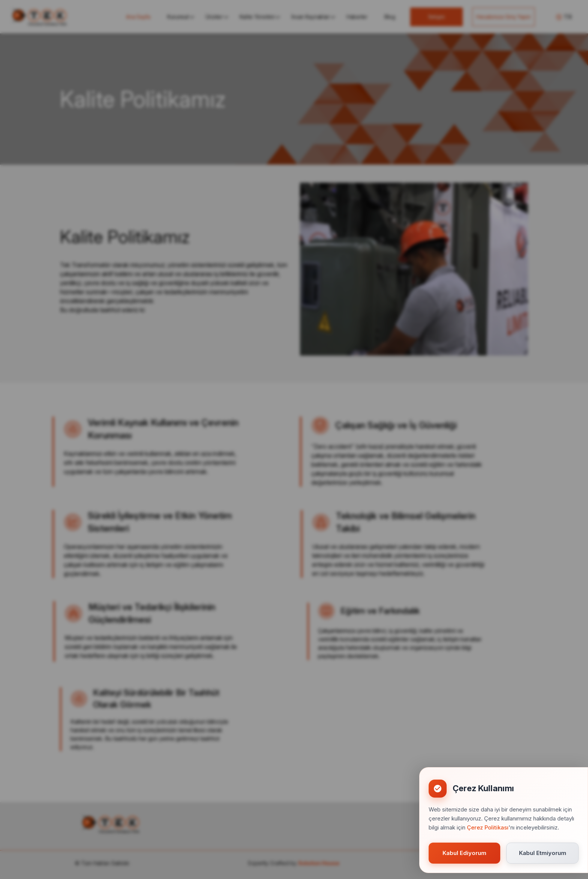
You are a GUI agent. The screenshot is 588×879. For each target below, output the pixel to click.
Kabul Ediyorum (464, 853)
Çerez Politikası (488, 827)
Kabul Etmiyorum (543, 853)
